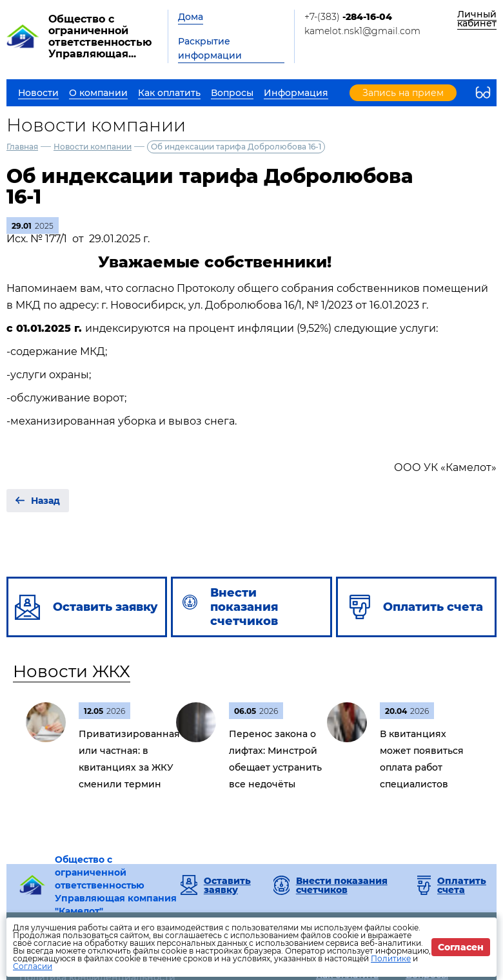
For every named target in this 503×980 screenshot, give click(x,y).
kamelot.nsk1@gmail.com (362, 31)
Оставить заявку (227, 885)
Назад (45, 501)
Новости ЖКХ (72, 671)
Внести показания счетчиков (342, 885)
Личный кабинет (477, 19)
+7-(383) (348, 17)
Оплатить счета (462, 885)
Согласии (33, 966)
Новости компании (93, 147)
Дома (191, 17)
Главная (22, 147)
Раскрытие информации (210, 48)
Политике (391, 958)
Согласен (461, 947)
